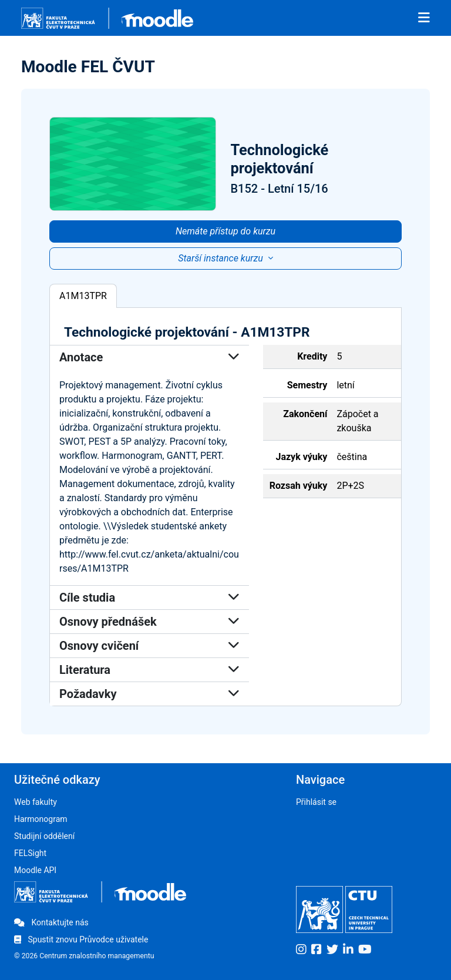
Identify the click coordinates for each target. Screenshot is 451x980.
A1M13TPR (83, 296)
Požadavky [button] (149, 694)
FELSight (30, 853)
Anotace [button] (149, 357)
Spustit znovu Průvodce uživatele (81, 939)
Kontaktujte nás (51, 922)
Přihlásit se (316, 802)
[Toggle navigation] (424, 18)
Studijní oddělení (44, 836)
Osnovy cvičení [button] (149, 646)
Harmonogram (41, 819)
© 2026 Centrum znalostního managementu (84, 956)
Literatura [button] (149, 670)
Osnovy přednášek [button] (149, 622)
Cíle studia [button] (149, 598)
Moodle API (35, 870)
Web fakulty (36, 802)
